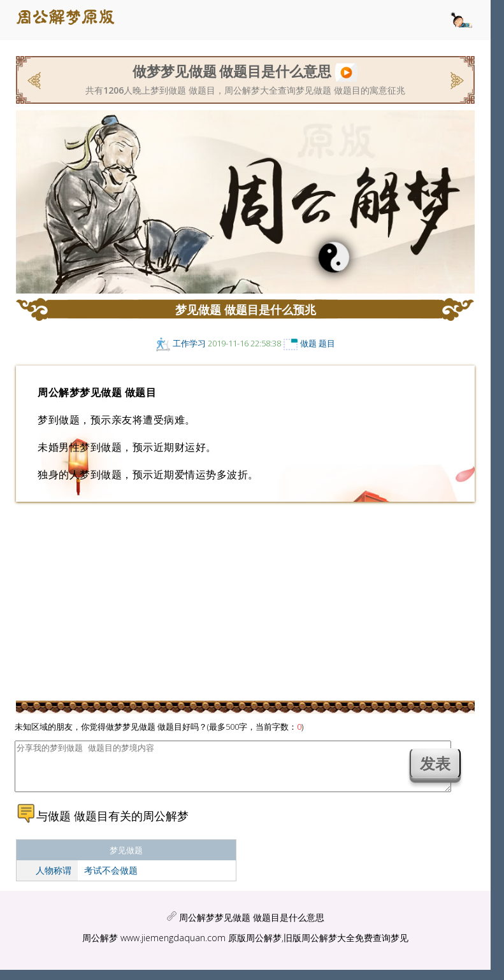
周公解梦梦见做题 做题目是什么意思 (252, 927)
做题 (308, 343)
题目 (327, 343)
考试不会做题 (111, 880)
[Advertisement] (245, 600)
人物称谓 (54, 880)
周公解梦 (100, 947)
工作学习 (189, 343)
